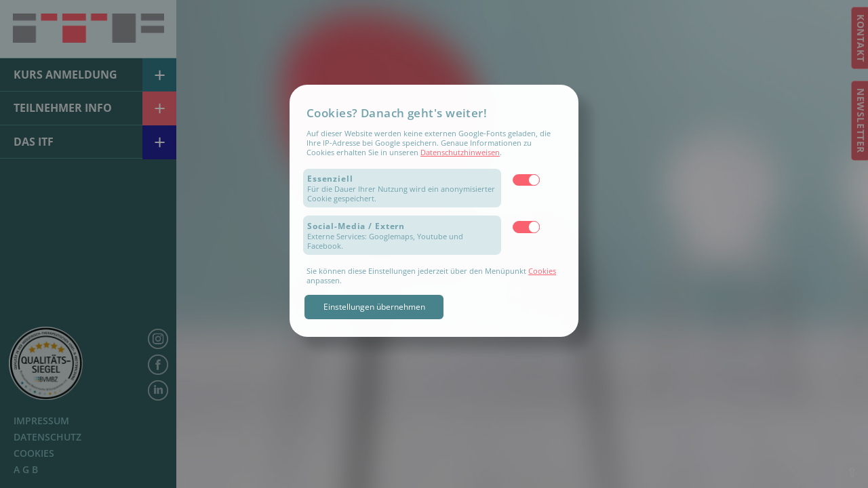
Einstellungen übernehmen (374, 307)
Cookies (542, 271)
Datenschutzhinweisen (460, 152)
